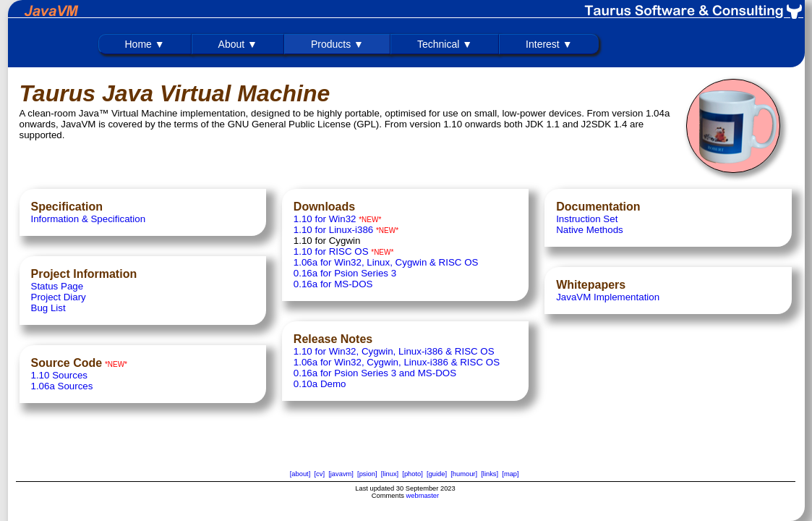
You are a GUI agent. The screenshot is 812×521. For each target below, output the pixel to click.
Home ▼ (145, 44)
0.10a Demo (320, 384)
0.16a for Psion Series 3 (345, 273)
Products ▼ (337, 44)
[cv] (319, 474)
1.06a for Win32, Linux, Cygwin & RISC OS (386, 262)
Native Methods (590, 230)
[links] (490, 474)
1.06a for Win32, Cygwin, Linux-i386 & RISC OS (397, 362)
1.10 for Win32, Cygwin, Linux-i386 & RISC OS (394, 351)
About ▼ (238, 44)
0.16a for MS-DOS (333, 284)
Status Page (57, 286)
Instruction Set (587, 219)
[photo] (413, 474)
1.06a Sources (62, 386)
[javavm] (341, 474)
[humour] (464, 474)
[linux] (390, 474)
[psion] (367, 474)
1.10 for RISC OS (331, 251)
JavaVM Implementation (608, 297)
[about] (300, 474)
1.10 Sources (60, 375)
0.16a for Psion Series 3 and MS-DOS (375, 373)
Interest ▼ (549, 44)
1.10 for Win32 (325, 219)
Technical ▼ (445, 44)
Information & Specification (89, 219)
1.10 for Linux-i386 (333, 230)
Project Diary (59, 297)
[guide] (437, 474)
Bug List (48, 308)
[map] (510, 474)
